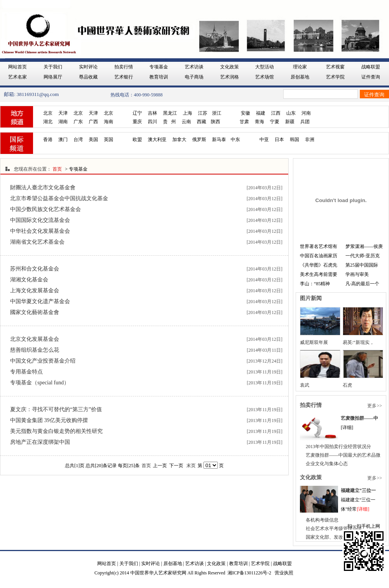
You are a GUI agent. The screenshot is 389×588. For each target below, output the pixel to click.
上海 (187, 113)
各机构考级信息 (322, 520)
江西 (276, 113)
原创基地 (300, 77)
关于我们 (53, 67)
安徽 (245, 113)
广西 (93, 122)
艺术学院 (335, 77)
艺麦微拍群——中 (359, 418)
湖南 (63, 122)
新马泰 (219, 140)
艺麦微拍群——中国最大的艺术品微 (343, 455)
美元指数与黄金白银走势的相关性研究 (56, 431)
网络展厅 (53, 77)
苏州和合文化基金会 (35, 269)
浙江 (217, 113)
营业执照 (284, 573)
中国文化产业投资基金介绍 (43, 361)
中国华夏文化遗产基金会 (40, 301)
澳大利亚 (157, 140)
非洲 (310, 140)
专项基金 (159, 67)
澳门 (63, 140)
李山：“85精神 (315, 284)
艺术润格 (230, 77)
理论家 (300, 67)
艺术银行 (124, 77)
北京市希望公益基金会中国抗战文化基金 (59, 198)
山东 (291, 113)
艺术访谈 (194, 67)
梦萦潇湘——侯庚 (364, 246)
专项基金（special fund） (40, 383)
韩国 (294, 140)
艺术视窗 (335, 67)
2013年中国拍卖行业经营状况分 (338, 447)
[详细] (363, 509)
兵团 (305, 122)
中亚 (264, 140)
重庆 (137, 122)
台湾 (78, 140)
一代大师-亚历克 (363, 256)
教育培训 (159, 77)
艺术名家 (18, 77)
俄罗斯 (199, 140)
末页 (191, 466)
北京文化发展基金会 (35, 339)
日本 (279, 140)
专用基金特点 (26, 372)
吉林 (152, 113)
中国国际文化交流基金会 (40, 220)
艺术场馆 (265, 77)
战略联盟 (371, 67)
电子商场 (194, 77)
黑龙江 (170, 113)
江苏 (203, 113)
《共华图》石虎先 (319, 265)
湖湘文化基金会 (29, 280)
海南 (109, 122)
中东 (235, 140)
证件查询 (371, 77)
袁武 (305, 385)
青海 (259, 122)
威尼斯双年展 (314, 342)
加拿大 (179, 140)
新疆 (290, 122)
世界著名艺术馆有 (319, 246)
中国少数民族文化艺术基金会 (46, 209)
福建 (261, 113)
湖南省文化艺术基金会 (37, 242)
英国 (109, 140)
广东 (78, 122)
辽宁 (137, 113)
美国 (93, 140)
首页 (57, 169)
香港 (48, 140)
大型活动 (265, 67)
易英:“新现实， (358, 342)
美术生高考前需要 (319, 274)
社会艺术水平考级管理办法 (334, 529)
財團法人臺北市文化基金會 (43, 188)
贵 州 (169, 122)
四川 (152, 122)
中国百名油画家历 (319, 256)
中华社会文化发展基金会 (40, 231)
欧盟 (137, 140)
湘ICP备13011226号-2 (249, 573)
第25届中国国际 (362, 265)
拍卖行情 (124, 67)
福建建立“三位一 (358, 490)
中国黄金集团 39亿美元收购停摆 (49, 420)
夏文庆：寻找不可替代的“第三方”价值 (56, 409)
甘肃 (244, 122)
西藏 (202, 122)
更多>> (375, 406)
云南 (186, 122)
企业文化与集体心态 (327, 464)
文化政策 (230, 67)
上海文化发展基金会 (35, 291)
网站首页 (18, 67)
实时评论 (88, 67)
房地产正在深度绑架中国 (40, 442)
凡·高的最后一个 (362, 284)
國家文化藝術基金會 (35, 312)
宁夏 (275, 122)
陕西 (216, 122)
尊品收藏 (88, 77)
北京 (48, 113)
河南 (306, 113)
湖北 (48, 122)
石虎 (347, 385)
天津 (63, 113)
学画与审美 (357, 274)
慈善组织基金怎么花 (35, 350)
